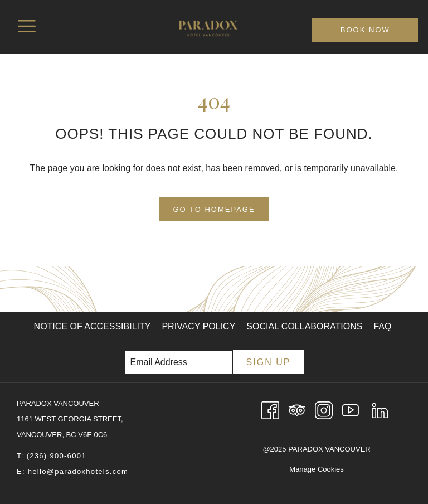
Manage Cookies (317, 469)
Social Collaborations (304, 326)
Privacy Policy (198, 326)
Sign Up (269, 362)
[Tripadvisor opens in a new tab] (297, 409)
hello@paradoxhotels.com (78, 471)
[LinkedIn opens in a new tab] (380, 409)
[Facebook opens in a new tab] (270, 409)
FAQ (382, 326)
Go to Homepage (214, 209)
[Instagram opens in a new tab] (324, 409)
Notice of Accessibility (93, 326)
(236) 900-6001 (57, 456)
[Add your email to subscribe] (179, 362)
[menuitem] (93, 327)
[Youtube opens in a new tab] (351, 409)
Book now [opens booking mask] (365, 30)
